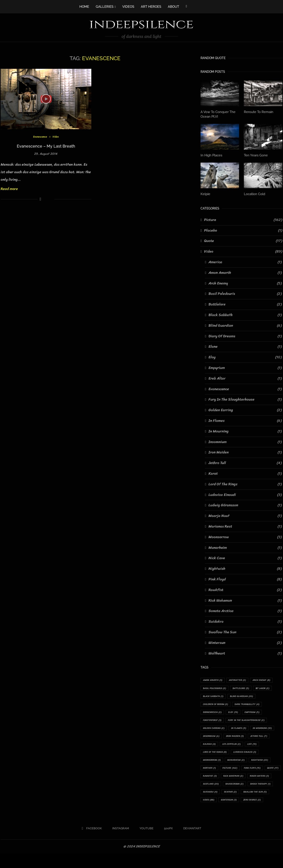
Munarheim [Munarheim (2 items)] (212, 772)
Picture (243, 219)
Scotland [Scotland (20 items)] (212, 797)
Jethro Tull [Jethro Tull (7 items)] (212, 746)
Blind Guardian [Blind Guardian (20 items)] (246, 696)
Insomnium (245, 441)
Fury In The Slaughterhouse (245, 398)
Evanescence (40, 137)
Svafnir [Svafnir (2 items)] (233, 806)
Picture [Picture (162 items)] (211, 780)
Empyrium (245, 367)
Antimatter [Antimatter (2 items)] (241, 679)
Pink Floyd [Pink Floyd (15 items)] (236, 780)
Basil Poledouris (245, 293)
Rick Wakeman (245, 599)
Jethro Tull (245, 462)
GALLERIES (105, 7)
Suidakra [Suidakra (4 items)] (211, 806)
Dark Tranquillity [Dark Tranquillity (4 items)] (252, 704)
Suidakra (245, 620)
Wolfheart (245, 652)
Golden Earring (245, 409)
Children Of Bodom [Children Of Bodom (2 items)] (217, 704)
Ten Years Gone (255, 154)
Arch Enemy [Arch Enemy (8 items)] (267, 679)
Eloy (245, 356)
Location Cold (254, 193)
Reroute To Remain (257, 112)
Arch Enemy (245, 282)
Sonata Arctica (245, 610)
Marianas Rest (245, 525)
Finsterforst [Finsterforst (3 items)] (214, 721)
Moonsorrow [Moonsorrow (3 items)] (246, 763)
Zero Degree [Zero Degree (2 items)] (258, 814)
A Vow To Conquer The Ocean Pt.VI (217, 114)
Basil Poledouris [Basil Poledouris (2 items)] (216, 687)
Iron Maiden (245, 451)
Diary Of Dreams (245, 335)
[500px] (167, 843)
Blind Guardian (245, 324)
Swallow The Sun (245, 631)
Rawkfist (245, 589)
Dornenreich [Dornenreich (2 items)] (214, 713)
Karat (245, 472)
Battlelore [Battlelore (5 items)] (245, 687)
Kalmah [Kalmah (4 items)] (236, 746)
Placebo (243, 229)
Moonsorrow (245, 536)
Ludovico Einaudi (245, 494)
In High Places (211, 154)
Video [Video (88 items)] (210, 814)
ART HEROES (151, 7)
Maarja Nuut (245, 515)
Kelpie (205, 193)
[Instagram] (119, 843)
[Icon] (46, 99)
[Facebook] (186, 6)
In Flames (245, 420)
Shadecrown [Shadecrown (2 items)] (238, 797)
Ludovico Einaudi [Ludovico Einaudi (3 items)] (216, 763)
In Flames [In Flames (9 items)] (242, 730)
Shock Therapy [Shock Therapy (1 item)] (267, 797)
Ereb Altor (245, 377)
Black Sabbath (245, 314)
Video (57, 137)
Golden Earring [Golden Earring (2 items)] (215, 730)
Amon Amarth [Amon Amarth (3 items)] (214, 679)
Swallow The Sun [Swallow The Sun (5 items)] (261, 806)
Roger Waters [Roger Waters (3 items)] (266, 789)
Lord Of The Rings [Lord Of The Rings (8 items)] (234, 755)
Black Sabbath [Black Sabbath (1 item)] (215, 696)
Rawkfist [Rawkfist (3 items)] (211, 789)
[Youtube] (145, 843)
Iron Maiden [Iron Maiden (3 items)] (267, 738)
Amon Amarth (245, 271)
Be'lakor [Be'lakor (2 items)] (269, 687)
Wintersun (245, 641)
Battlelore (245, 303)
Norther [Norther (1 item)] (262, 772)
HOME (84, 7)
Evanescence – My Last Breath (46, 146)
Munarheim (245, 546)
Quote (243, 240)
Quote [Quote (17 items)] (259, 780)
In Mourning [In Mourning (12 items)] (214, 738)
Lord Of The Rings (245, 483)
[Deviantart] (190, 843)
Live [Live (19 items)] (208, 755)
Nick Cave (245, 557)
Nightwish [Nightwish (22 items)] (238, 772)
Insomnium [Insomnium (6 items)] (241, 738)
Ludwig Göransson (245, 504)
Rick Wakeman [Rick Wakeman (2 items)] (237, 789)
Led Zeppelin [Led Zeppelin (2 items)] (260, 746)
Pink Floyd (245, 578)
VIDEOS (128, 7)
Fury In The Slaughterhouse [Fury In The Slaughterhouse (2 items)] (251, 721)
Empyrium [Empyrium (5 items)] (257, 713)
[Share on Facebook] (41, 199)
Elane (245, 346)
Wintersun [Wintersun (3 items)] (232, 814)
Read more (9, 189)
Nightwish (245, 568)
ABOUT (173, 7)
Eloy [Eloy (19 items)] (237, 713)
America (245, 261)
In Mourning (245, 430)
